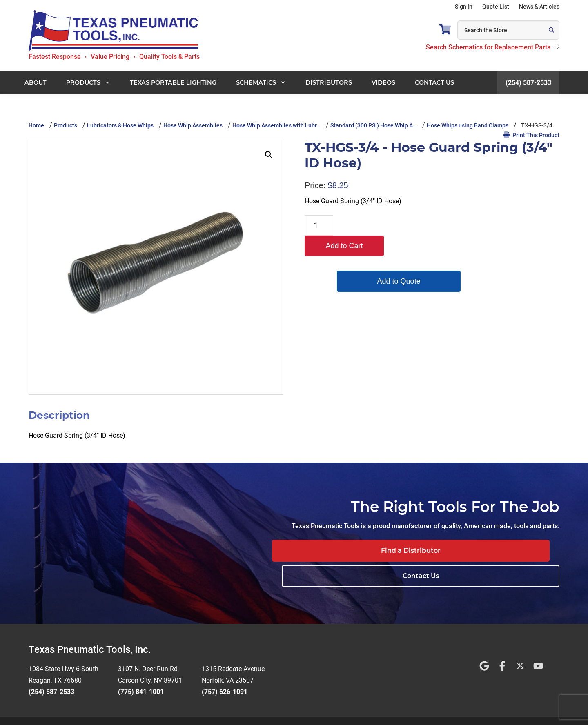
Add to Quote (376, 261)
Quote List (496, 7)
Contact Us (509, 550)
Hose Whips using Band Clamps (468, 125)
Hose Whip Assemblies (193, 125)
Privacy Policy (318, 708)
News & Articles (539, 7)
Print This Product (531, 135)
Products (66, 125)
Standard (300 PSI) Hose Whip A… (374, 125)
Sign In (464, 7)
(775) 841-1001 (141, 666)
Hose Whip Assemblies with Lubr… (276, 125)
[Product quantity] (319, 225)
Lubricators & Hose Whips (120, 125)
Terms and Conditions (265, 708)
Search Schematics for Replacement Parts (493, 47)
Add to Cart (375, 225)
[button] (269, 155)
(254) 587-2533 (528, 83)
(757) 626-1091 (225, 666)
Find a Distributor (395, 550)
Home (36, 125)
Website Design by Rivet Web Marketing (179, 708)
